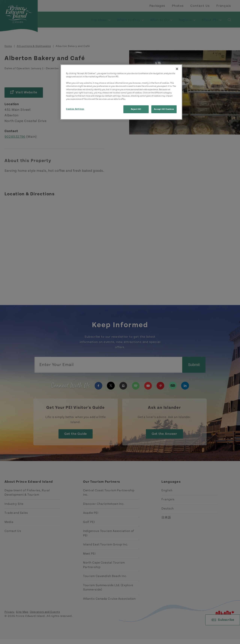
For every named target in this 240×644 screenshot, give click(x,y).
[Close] (177, 69)
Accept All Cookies (164, 109)
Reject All (136, 109)
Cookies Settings (75, 109)
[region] (121, 92)
